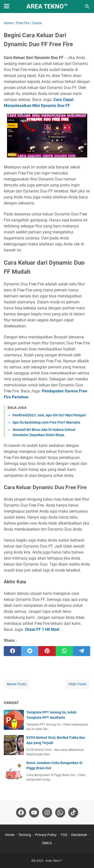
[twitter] (30, 651)
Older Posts (77, 684)
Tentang (25, 835)
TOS (64, 835)
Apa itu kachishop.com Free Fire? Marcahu (46, 422)
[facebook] (12, 651)
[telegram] (82, 651)
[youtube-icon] (34, 813)
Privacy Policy (46, 835)
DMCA (47, 843)
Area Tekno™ (47, 6)
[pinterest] (47, 651)
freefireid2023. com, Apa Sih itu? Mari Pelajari (49, 415)
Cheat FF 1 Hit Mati (42, 629)
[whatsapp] (64, 651)
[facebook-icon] (21, 813)
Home (10, 835)
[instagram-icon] (47, 813)
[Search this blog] (87, 6)
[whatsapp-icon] (60, 813)
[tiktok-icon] (73, 813)
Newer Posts (17, 684)
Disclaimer (79, 835)
